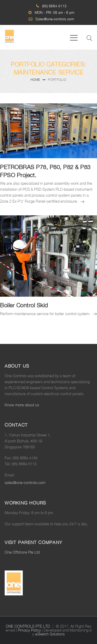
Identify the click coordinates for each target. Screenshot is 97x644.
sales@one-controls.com (25, 483)
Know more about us (22, 405)
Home (35, 80)
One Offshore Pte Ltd (22, 552)
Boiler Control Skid (24, 305)
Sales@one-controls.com (55, 19)
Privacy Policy (29, 630)
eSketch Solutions (50, 634)
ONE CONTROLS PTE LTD (28, 626)
